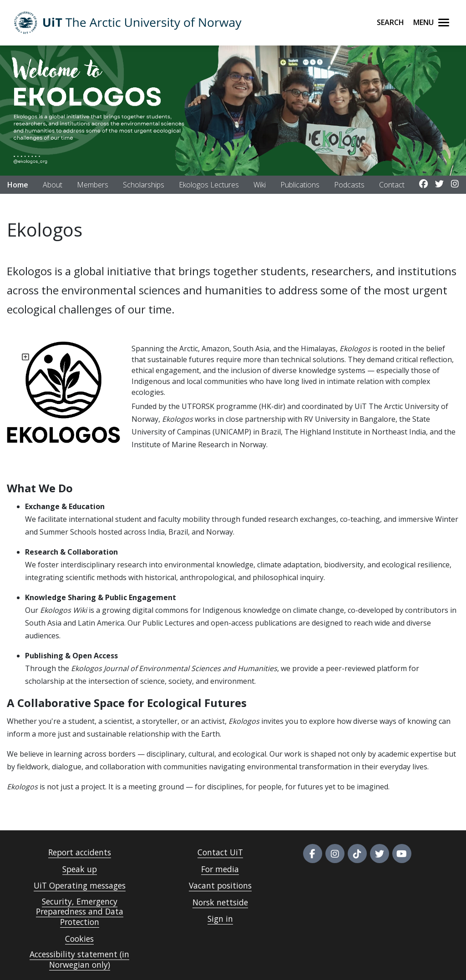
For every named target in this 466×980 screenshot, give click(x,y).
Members (93, 185)
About (53, 185)
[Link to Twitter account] (439, 184)
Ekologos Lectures (209, 185)
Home (18, 185)
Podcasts (349, 185)
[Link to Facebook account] (423, 184)
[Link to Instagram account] (455, 184)
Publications (300, 185)
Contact (392, 185)
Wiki (260, 185)
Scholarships (144, 185)
